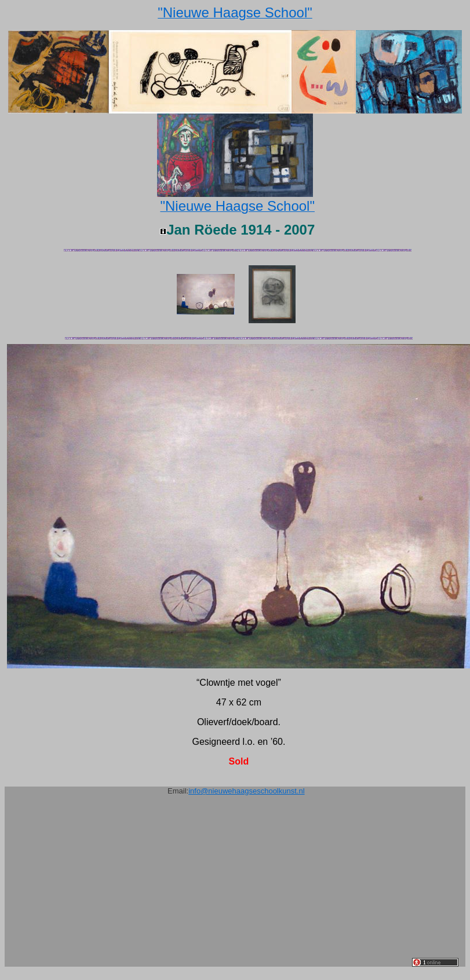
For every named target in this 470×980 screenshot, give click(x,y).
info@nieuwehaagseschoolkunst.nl (246, 791)
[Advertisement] (212, 886)
